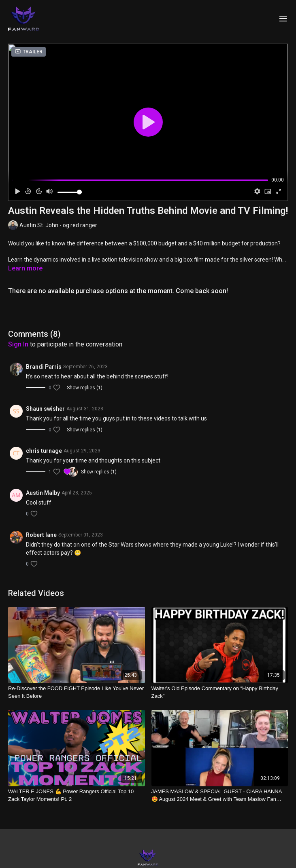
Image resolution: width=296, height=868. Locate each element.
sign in (18, 344)
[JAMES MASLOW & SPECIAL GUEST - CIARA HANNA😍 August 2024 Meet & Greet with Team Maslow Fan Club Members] (220, 795)
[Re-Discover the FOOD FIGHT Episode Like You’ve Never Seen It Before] (77, 692)
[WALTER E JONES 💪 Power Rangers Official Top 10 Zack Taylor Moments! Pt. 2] (77, 795)
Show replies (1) (85, 388)
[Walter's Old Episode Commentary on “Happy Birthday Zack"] (220, 692)
